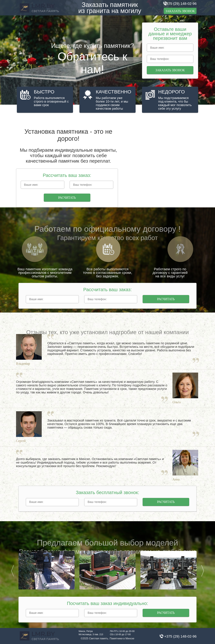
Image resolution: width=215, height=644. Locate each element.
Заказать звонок (180, 11)
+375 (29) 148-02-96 (180, 4)
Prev (13, 571)
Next (202, 571)
